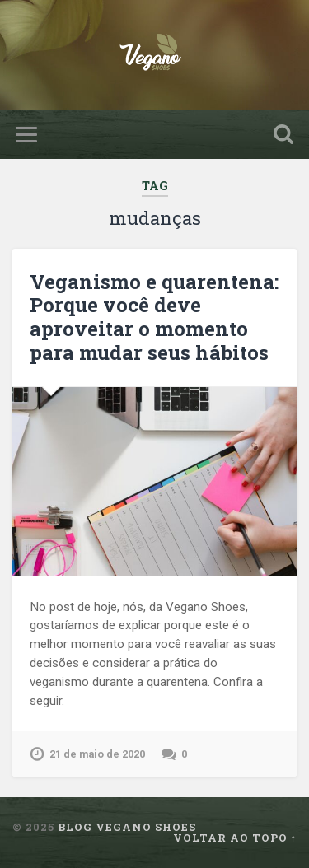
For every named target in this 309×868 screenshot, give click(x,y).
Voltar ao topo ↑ (235, 838)
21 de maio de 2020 (97, 754)
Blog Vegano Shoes (127, 827)
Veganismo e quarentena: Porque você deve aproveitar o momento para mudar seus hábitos (154, 317)
